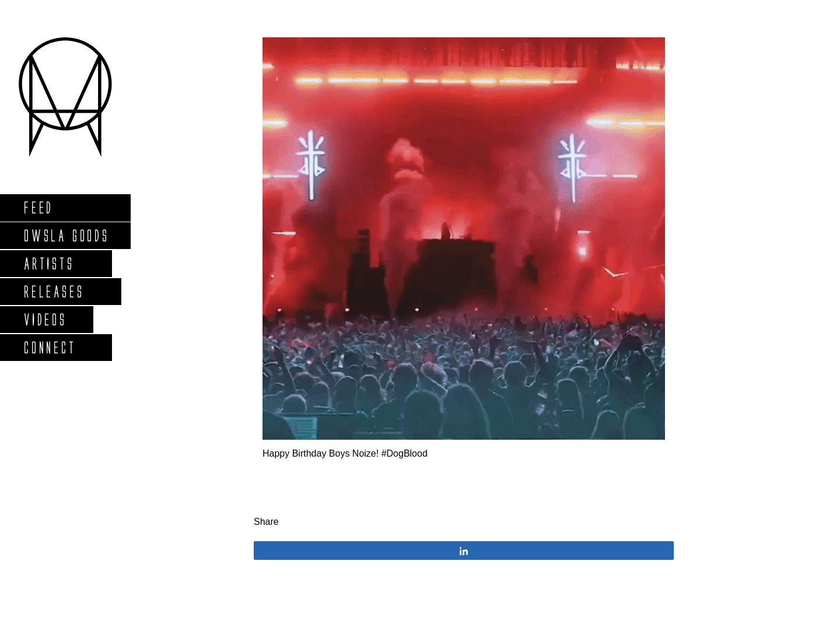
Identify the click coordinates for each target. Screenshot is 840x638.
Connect (50, 347)
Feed (38, 207)
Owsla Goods (66, 235)
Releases (53, 291)
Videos (45, 319)
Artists (49, 263)
